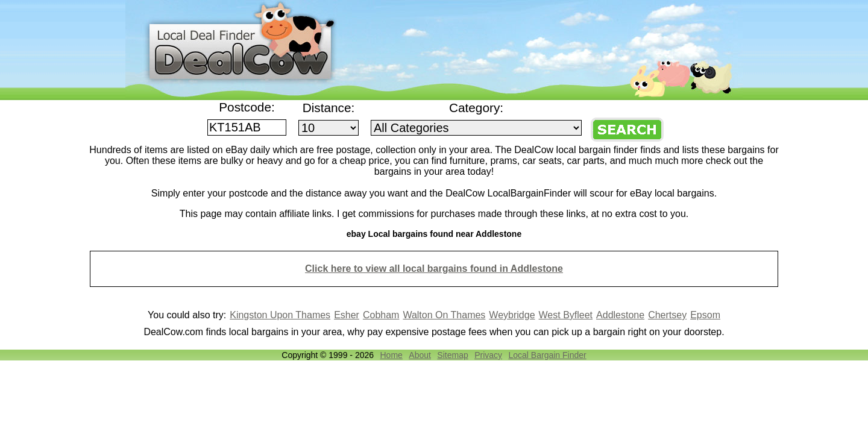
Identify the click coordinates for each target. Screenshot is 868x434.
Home (391, 355)
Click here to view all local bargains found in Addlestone (434, 269)
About (420, 355)
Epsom (705, 315)
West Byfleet (566, 315)
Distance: (329, 108)
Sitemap (452, 355)
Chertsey (667, 315)
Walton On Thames (444, 315)
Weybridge (512, 315)
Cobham (381, 315)
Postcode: (247, 107)
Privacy (488, 355)
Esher (347, 315)
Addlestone (620, 315)
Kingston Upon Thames (280, 315)
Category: (476, 108)
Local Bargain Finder (548, 355)
